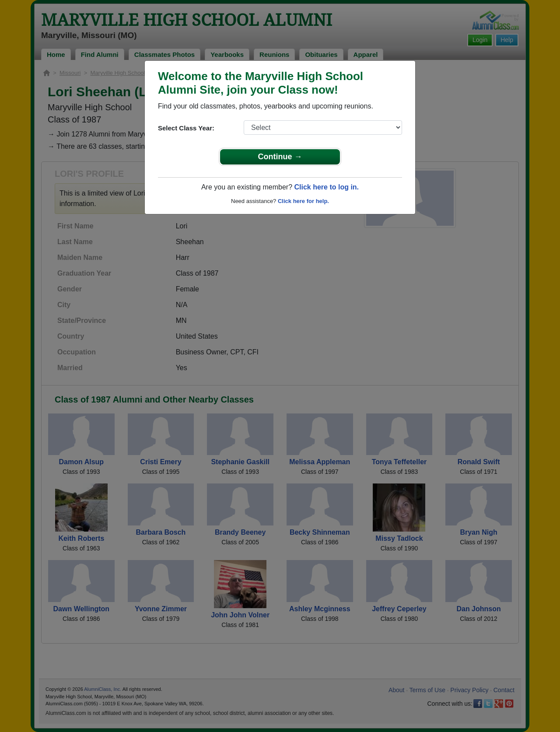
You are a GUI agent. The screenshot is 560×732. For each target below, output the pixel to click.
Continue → (280, 157)
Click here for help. (303, 201)
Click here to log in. (326, 187)
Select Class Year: (186, 128)
